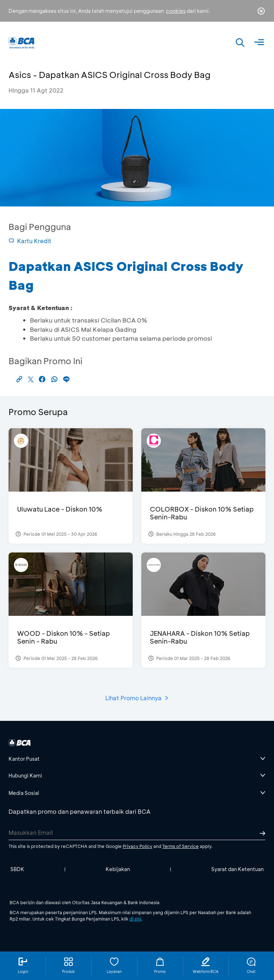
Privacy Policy (138, 846)
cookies (176, 11)
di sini (135, 919)
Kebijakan (118, 869)
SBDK (17, 869)
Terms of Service (181, 846)
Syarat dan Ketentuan (237, 869)
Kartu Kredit (30, 241)
